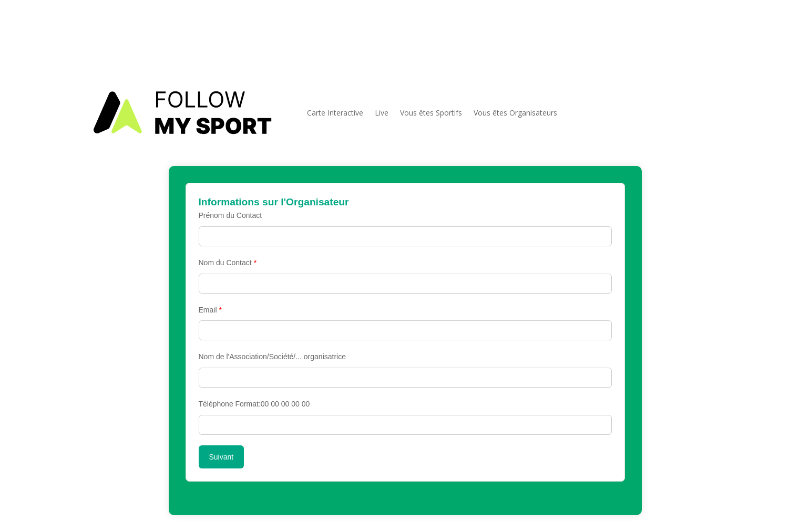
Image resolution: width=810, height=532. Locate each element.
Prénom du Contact (230, 215)
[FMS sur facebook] (707, 38)
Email (210, 310)
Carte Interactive (335, 113)
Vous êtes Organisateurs (515, 113)
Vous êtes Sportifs (431, 113)
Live (382, 113)
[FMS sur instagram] (724, 38)
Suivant (222, 457)
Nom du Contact (228, 263)
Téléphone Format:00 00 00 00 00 (254, 404)
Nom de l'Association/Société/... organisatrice (272, 357)
